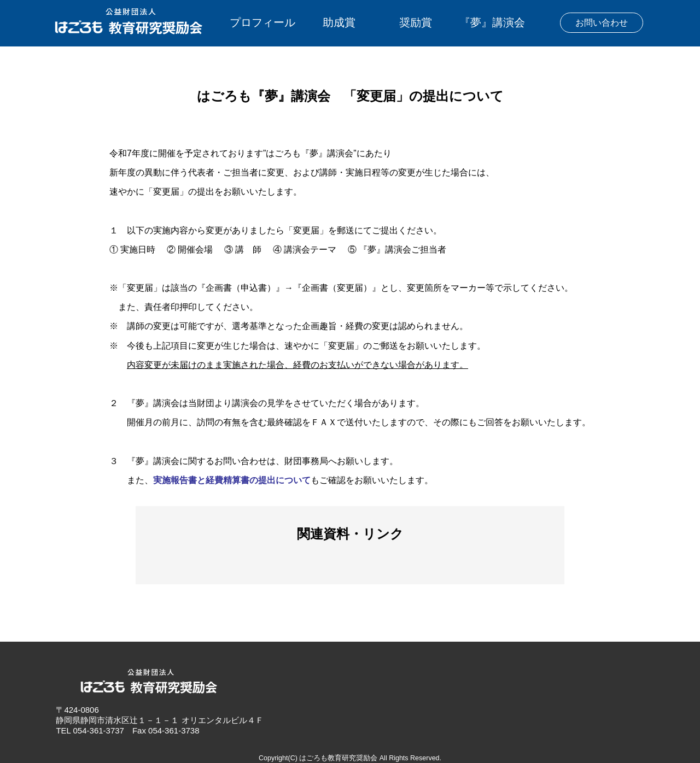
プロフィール (262, 22)
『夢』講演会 (492, 22)
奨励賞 (416, 22)
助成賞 (339, 22)
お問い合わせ (602, 23)
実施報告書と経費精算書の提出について (232, 480)
